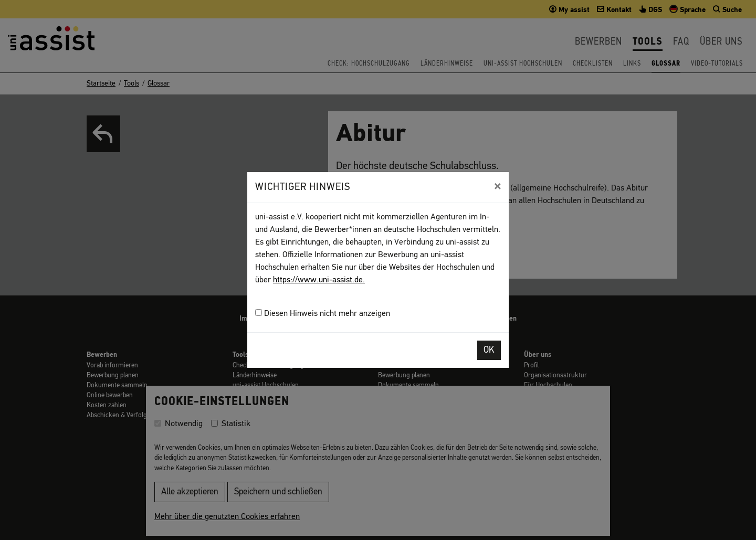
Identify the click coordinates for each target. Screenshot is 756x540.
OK (489, 350)
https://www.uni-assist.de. (319, 280)
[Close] (497, 186)
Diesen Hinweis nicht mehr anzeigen (323, 314)
